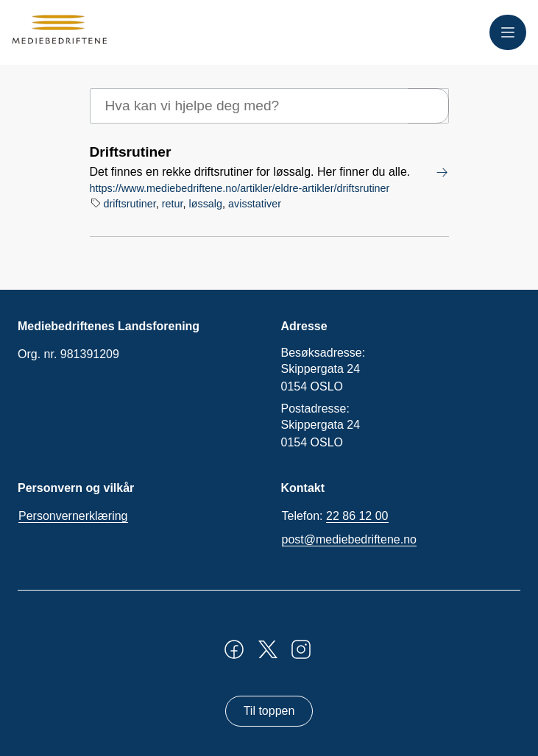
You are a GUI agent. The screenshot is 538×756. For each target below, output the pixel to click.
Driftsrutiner (131, 152)
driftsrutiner (130, 204)
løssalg (205, 204)
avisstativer (255, 204)
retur (173, 204)
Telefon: (335, 516)
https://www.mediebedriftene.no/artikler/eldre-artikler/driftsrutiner (240, 188)
